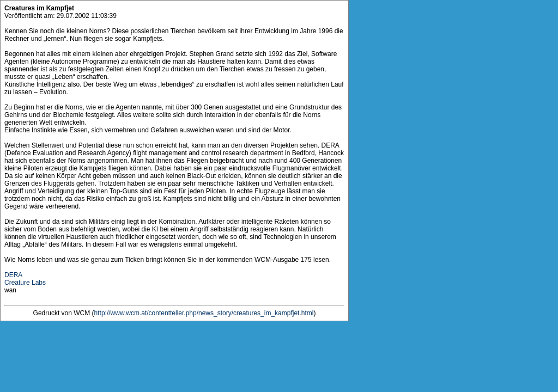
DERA (13, 275)
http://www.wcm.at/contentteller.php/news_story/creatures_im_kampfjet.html (204, 313)
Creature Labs (25, 283)
